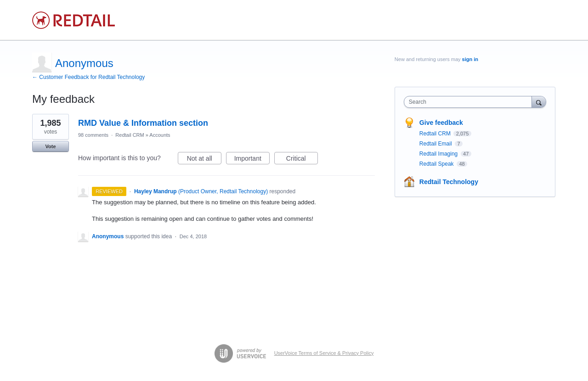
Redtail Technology (449, 182)
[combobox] (470, 102)
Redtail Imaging (439, 154)
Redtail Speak (437, 164)
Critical (302, 160)
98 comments (93, 135)
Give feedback (441, 123)
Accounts (160, 135)
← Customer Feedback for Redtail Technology (88, 77)
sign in (470, 59)
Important (252, 160)
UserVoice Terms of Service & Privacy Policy (324, 353)
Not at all (204, 160)
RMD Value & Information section (143, 123)
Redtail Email (436, 144)
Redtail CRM (130, 135)
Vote (50, 146)
